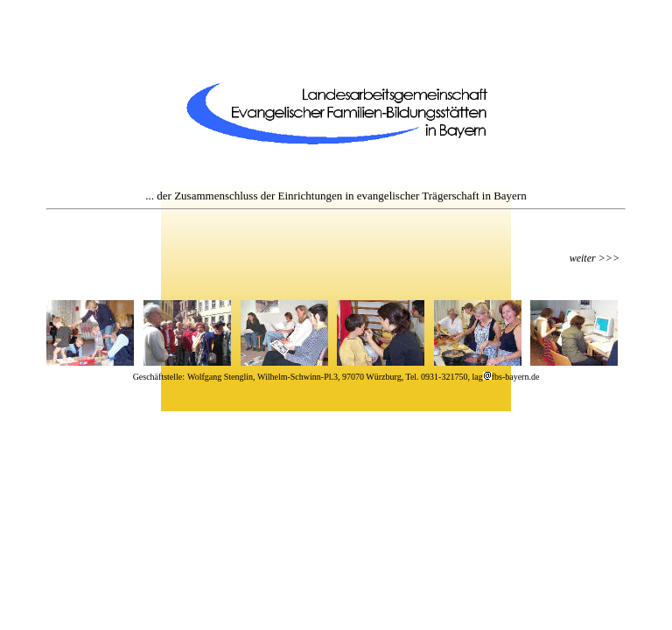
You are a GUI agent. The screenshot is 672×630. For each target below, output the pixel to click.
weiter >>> (595, 258)
